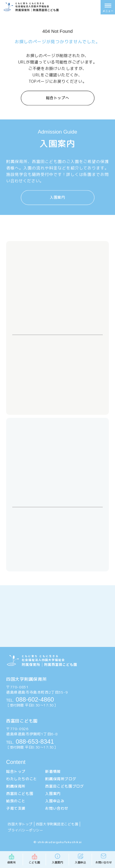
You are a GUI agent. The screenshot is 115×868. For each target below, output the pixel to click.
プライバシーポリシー (25, 830)
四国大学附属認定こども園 (57, 824)
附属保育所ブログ (61, 779)
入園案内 (57, 197)
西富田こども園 (20, 794)
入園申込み (55, 801)
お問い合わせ (57, 808)
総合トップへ (58, 97)
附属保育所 (16, 786)
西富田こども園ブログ (64, 786)
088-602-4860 (30, 700)
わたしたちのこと (22, 779)
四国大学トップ (20, 824)
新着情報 (53, 771)
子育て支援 (16, 808)
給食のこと (16, 801)
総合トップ (16, 771)
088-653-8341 (30, 742)
